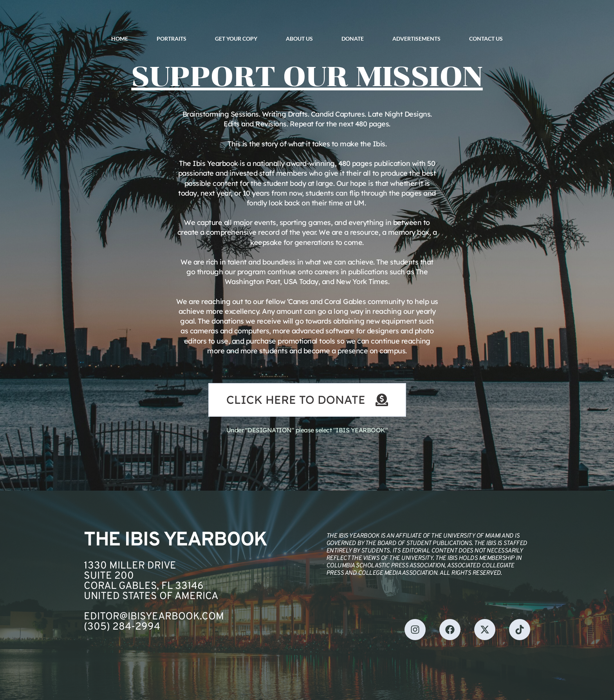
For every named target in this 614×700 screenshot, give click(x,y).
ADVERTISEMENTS (416, 39)
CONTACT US (486, 39)
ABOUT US (299, 39)
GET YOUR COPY (236, 39)
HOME (120, 39)
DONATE (353, 39)
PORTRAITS (172, 39)
